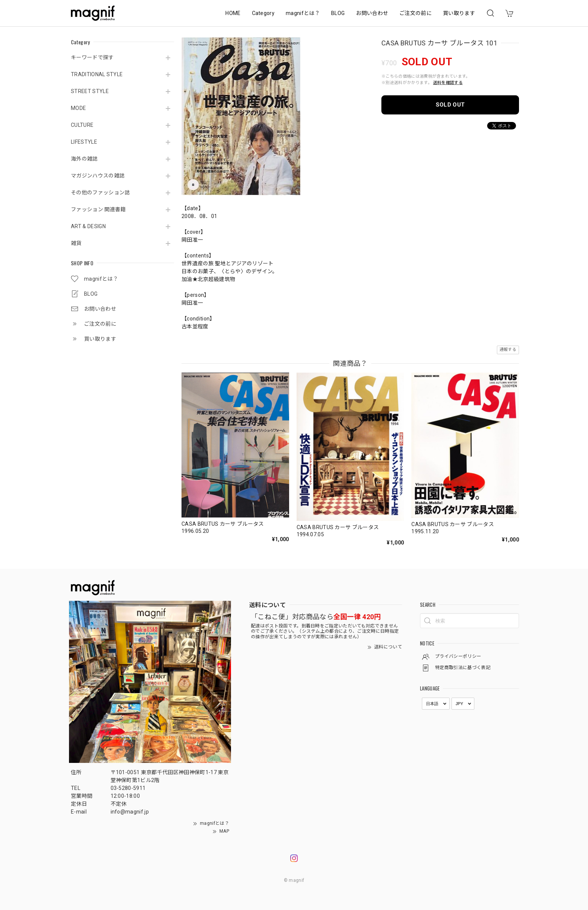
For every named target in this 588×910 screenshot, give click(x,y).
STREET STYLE (90, 91)
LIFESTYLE (84, 142)
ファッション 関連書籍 (98, 209)
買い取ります (459, 13)
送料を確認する (448, 83)
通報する (508, 350)
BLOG (338, 13)
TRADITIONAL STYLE (97, 74)
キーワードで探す (92, 57)
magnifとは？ (303, 13)
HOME (233, 13)
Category (263, 13)
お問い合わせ (372, 13)
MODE (78, 108)
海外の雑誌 (84, 159)
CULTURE (82, 125)
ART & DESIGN (88, 226)
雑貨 (76, 243)
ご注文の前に (415, 13)
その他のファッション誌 (100, 193)
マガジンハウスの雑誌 (98, 176)
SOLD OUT (450, 105)
